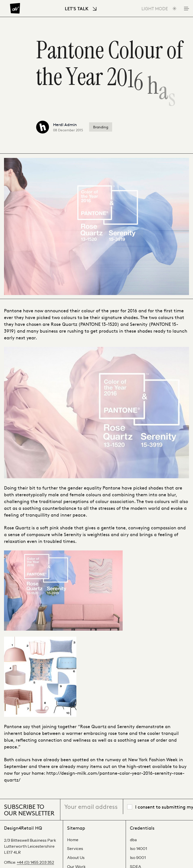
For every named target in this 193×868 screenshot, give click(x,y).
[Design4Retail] (15, 8)
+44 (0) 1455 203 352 (35, 862)
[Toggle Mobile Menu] (186, 9)
